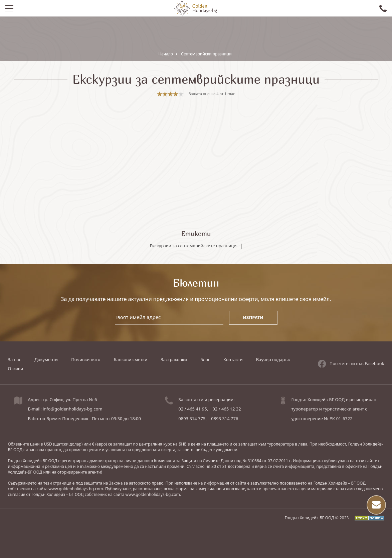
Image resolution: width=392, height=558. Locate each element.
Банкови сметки (130, 359)
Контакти (233, 359)
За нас (14, 359)
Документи (46, 359)
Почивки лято (86, 359)
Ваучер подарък (273, 359)
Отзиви (15, 368)
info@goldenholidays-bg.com (73, 409)
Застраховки (174, 359)
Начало (166, 54)
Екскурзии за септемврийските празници (193, 246)
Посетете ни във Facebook (351, 364)
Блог (205, 359)
